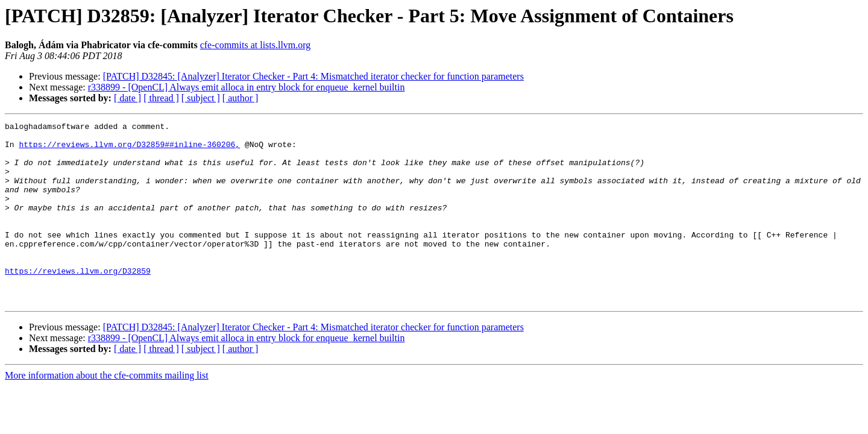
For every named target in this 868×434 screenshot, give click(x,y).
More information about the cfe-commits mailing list (107, 411)
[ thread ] (161, 98)
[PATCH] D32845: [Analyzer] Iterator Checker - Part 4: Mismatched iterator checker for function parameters (313, 76)
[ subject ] (201, 98)
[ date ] (127, 98)
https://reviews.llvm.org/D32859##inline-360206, (129, 149)
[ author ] (241, 98)
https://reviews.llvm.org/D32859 (78, 301)
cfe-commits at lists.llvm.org (256, 45)
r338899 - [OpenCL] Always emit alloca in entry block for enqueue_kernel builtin (247, 87)
